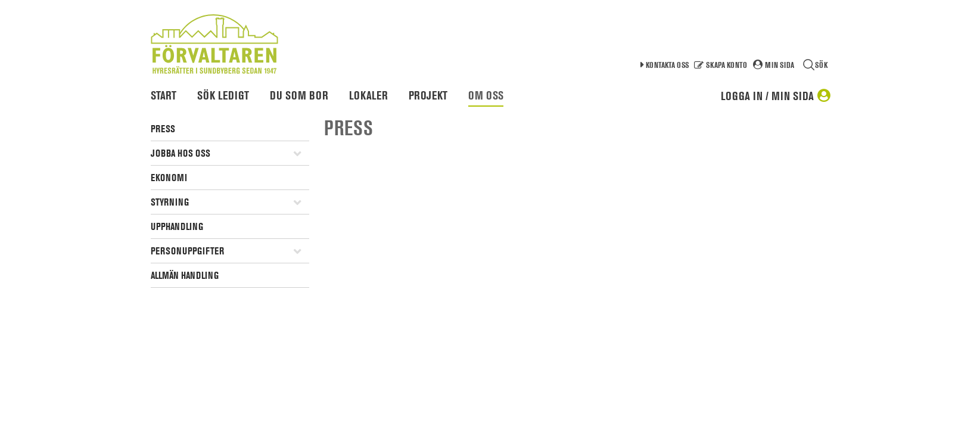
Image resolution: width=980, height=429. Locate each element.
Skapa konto (727, 65)
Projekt (428, 95)
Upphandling (177, 226)
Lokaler (368, 95)
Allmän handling (185, 275)
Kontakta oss (667, 65)
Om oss (486, 95)
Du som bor (299, 95)
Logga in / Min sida (767, 96)
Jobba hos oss (181, 153)
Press (163, 129)
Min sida (780, 65)
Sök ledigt (223, 95)
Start (164, 95)
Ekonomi (169, 178)
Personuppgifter (187, 251)
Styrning (170, 202)
